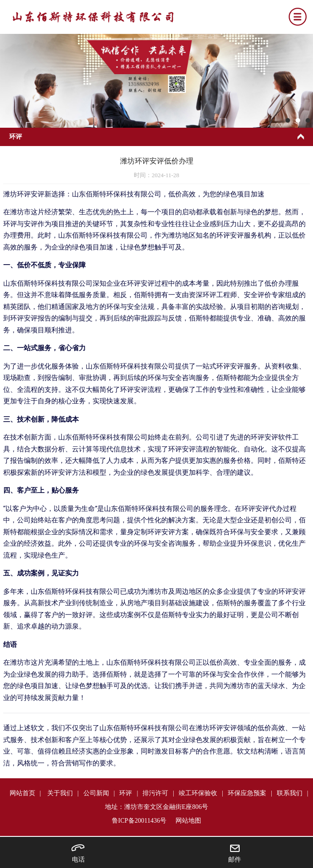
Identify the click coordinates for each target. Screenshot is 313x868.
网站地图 (188, 821)
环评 (126, 793)
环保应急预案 (247, 793)
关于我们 (60, 793)
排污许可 (155, 793)
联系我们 (290, 793)
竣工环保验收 (198, 793)
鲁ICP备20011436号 (139, 821)
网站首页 (22, 793)
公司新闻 (96, 793)
